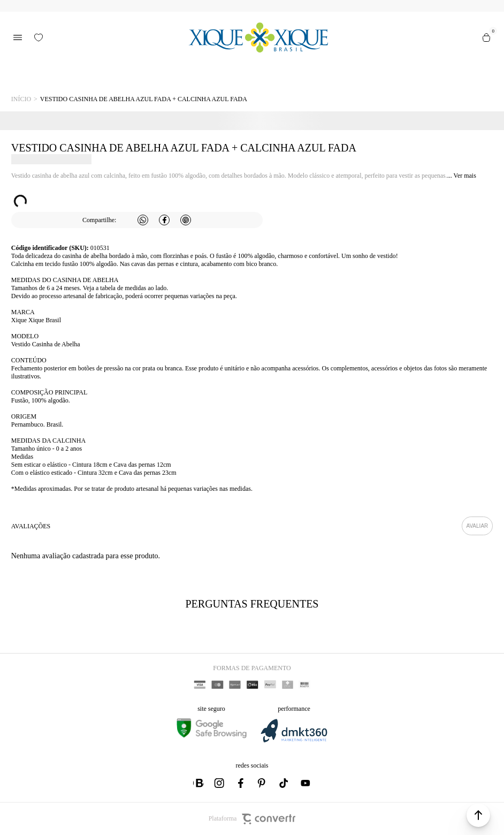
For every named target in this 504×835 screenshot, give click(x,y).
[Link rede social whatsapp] (198, 783)
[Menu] (18, 37)
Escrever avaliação (478, 526)
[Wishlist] (39, 37)
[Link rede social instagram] (220, 783)
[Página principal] (259, 37)
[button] (478, 815)
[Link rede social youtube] (306, 783)
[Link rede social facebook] (241, 783)
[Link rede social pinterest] (263, 783)
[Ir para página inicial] (21, 99)
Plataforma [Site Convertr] (252, 819)
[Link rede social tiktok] (284, 783)
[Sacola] (486, 37)
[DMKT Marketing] (294, 741)
